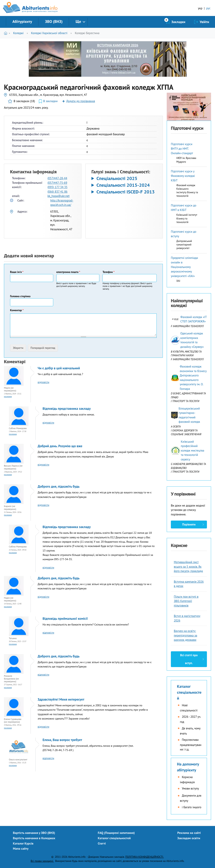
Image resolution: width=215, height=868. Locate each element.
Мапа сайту (21, 848)
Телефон (108, 272)
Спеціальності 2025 (117, 178)
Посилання (8, 396)
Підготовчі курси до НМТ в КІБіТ (184, 208)
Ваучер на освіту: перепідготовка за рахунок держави (186, 635)
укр (200, 8)
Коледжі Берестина (87, 33)
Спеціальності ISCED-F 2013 (125, 192)
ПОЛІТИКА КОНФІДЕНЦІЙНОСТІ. (145, 857)
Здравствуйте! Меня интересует (61, 699)
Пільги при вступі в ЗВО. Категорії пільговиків (186, 601)
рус (208, 8)
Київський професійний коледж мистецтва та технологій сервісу (192, 450)
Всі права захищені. (42, 861)
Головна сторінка (20, 296)
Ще (78, 21)
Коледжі (18, 33)
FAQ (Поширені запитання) (116, 833)
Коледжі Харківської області (49, 33)
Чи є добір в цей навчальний (59, 368)
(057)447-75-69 (57, 183)
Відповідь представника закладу (67, 409)
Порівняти (189, 524)
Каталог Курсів (23, 843)
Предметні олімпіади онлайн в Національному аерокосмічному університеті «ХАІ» (184, 267)
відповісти (43, 382)
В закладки (50, 101)
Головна (6, 33)
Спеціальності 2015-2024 (123, 185)
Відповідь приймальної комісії (65, 619)
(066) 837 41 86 (57, 192)
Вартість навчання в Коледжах (34, 838)
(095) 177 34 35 (57, 187)
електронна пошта (68, 272)
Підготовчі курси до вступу (184, 234)
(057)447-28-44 (57, 178)
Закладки (178, 22)
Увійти (204, 22)
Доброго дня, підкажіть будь (59, 486)
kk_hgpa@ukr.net (59, 196)
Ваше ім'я (17, 272)
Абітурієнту (22, 21)
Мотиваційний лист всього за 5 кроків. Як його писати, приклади (188, 567)
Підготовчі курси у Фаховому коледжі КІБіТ (183, 176)
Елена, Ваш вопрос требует (62, 740)
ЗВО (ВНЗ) (54, 21)
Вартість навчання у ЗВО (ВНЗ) (34, 833)
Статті (102, 843)
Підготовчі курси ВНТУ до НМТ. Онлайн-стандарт (182, 149)
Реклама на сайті (189, 833)
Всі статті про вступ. (189, 659)
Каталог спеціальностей (189, 692)
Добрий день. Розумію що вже (60, 446)
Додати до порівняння (81, 101)
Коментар (17, 310)
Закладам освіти (189, 838)
